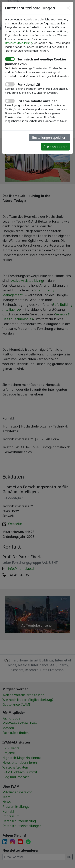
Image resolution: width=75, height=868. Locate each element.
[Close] (68, 8)
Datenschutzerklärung (19, 43)
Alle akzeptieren (55, 147)
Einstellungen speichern (49, 137)
